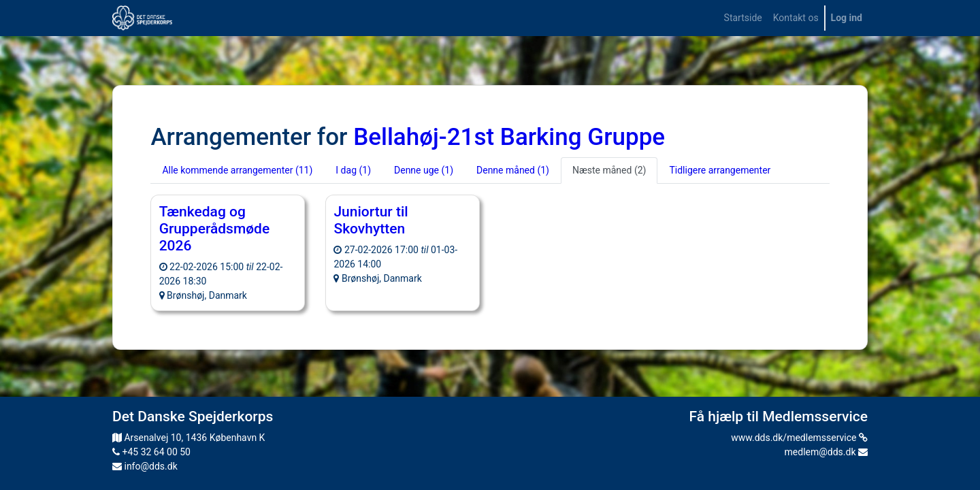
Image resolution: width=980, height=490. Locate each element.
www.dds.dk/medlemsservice (799, 438)
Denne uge (424, 170)
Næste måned (609, 170)
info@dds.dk (145, 466)
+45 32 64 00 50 (151, 452)
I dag (353, 170)
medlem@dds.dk (826, 452)
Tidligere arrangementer (720, 170)
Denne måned (513, 170)
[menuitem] (743, 18)
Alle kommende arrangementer (237, 170)
